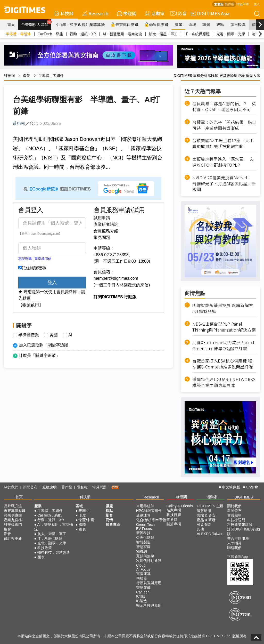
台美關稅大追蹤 (36, 23)
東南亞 (84, 511)
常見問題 (102, 238)
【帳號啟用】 (31, 305)
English (252, 487)
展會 (7, 529)
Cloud (141, 565)
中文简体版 (231, 487)
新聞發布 (30, 487)
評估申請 (242, 4)
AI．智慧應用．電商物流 (122, 34)
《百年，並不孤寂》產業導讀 (80, 24)
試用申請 (102, 218)
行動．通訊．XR (83, 34)
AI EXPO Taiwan (210, 534)
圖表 (41, 557)
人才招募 (234, 543)
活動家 (155, 13)
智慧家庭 (143, 547)
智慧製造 (143, 542)
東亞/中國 (86, 520)
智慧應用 (204, 511)
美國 (54, 335)
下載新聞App (238, 557)
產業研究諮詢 (106, 224)
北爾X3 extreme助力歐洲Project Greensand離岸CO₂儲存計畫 (224, 345)
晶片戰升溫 (13, 506)
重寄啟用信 (43, 259)
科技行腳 (174, 515)
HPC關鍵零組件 (149, 511)
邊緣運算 (143, 515)
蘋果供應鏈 (156, 24)
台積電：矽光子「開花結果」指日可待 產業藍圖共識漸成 (224, 125)
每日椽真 (238, 24)
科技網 (64, 13)
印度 (82, 515)
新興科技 (143, 533)
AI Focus (143, 569)
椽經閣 (127, 13)
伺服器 (142, 578)
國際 (82, 525)
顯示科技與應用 (149, 606)
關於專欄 (174, 524)
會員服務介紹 (106, 231)
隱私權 (82, 487)
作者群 (172, 519)
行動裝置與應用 (149, 583)
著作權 (67, 487)
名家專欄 (174, 510)
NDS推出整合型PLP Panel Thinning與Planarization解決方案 (224, 327)
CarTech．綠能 (50, 34)
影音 (178, 13)
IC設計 (142, 596)
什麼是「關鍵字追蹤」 (39, 355)
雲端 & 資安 (206, 515)
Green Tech (145, 525)
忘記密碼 (25, 259)
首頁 (11, 24)
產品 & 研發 (206, 520)
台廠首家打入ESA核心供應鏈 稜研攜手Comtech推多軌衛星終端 (223, 364)
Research (95, 13)
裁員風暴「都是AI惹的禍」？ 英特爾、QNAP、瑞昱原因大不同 (224, 107)
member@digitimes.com (116, 278)
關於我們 (11, 487)
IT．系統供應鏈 (197, 34)
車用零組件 (145, 506)
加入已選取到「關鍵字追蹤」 (46, 345)
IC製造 (142, 601)
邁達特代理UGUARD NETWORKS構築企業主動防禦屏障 (224, 382)
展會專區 (113, 525)
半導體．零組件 (18, 34)
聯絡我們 (234, 548)
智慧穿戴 (143, 587)
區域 (192, 24)
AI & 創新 (204, 525)
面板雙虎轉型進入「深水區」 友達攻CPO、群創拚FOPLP (223, 162)
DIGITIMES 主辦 (210, 506)
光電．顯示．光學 (231, 34)
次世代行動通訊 (149, 561)
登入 (257, 4)
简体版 (229, 4)
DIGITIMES (244, 497)
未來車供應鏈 (125, 24)
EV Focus (144, 529)
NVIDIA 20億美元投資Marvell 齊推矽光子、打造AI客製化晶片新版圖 (224, 184)
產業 (178, 24)
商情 (256, 24)
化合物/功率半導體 (151, 520)
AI (70, 335)
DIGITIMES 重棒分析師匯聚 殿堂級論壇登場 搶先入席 (217, 76)
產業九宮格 (13, 520)
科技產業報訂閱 (240, 525)
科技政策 (45, 548)
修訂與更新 (13, 538)
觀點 (220, 24)
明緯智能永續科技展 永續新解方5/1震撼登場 (223, 308)
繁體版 (219, 4)
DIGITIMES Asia (210, 13)
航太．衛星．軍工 (163, 34)
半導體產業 (29, 335)
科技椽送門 (13, 525)
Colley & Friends (180, 506)
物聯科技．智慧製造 (54, 552)
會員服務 (234, 515)
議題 (206, 24)
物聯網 (142, 551)
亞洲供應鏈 (145, 537)
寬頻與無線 (145, 556)
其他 (200, 529)
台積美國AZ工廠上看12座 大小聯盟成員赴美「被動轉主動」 (223, 143)
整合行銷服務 (238, 538)
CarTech (143, 592)
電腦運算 (143, 574)
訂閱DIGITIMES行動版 (244, 532)
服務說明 (49, 487)
